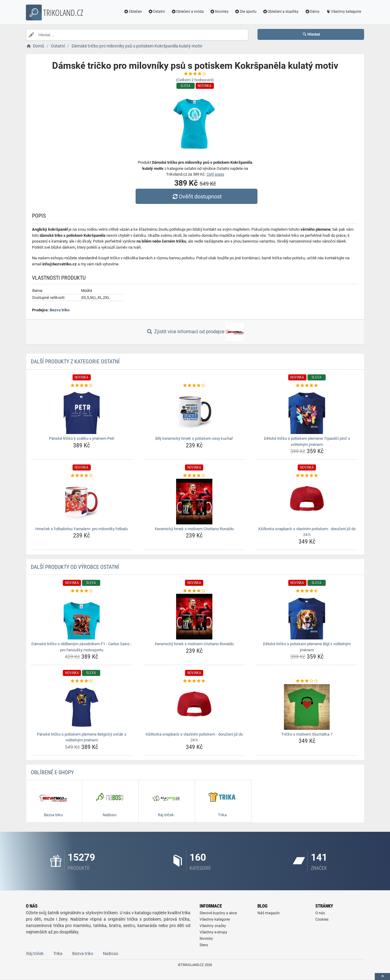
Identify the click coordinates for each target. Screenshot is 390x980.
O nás (320, 913)
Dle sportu (246, 12)
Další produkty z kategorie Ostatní (75, 361)
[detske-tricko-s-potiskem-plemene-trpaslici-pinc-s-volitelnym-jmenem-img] (307, 411)
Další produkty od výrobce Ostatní (75, 567)
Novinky (219, 12)
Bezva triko (60, 310)
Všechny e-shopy (213, 932)
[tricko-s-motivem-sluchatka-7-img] (307, 707)
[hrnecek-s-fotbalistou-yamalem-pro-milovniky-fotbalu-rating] (82, 476)
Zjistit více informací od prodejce (195, 332)
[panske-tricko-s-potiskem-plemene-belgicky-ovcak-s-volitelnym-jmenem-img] (82, 707)
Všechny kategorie (343, 12)
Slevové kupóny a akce (218, 913)
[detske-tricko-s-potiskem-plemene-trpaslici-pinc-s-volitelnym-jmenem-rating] (307, 386)
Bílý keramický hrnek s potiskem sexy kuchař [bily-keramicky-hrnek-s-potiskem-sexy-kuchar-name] (194, 438)
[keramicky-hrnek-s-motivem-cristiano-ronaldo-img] (194, 502)
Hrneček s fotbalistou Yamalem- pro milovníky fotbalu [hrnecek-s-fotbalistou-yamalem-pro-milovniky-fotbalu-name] (82, 529)
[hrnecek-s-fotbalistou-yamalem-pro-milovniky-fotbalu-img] (82, 502)
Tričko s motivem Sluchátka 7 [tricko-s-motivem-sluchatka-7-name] (307, 734)
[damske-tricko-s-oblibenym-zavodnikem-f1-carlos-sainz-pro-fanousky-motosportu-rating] (82, 591)
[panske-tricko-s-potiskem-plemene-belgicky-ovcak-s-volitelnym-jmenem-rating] (82, 681)
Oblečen (133, 12)
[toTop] (382, 977)
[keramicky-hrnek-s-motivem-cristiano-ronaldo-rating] (194, 476)
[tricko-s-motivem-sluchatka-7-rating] (307, 681)
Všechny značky (213, 926)
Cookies (322, 919)
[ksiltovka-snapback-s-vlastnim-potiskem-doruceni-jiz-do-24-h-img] (307, 502)
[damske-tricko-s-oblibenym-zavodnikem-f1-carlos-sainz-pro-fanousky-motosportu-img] (82, 617)
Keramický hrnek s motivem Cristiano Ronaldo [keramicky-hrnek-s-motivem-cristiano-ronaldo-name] (194, 529)
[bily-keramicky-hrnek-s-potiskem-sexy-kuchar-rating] (194, 386)
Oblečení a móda (187, 12)
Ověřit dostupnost (197, 196)
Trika (58, 954)
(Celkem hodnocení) (195, 80)
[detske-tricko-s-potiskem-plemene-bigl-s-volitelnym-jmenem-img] (307, 617)
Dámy (312, 12)
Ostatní (157, 12)
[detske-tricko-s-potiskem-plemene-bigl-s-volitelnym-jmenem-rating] (307, 591)
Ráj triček (35, 954)
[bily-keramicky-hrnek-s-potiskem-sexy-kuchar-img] (194, 411)
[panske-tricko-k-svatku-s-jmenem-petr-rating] (82, 386)
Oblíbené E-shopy (52, 772)
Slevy (204, 945)
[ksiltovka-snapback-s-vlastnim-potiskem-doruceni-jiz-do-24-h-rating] (307, 476)
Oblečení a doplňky (281, 12)
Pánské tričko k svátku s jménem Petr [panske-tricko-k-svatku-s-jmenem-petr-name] (82, 438)
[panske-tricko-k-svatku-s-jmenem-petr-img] (82, 411)
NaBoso (111, 954)
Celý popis (215, 174)
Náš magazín (269, 913)
